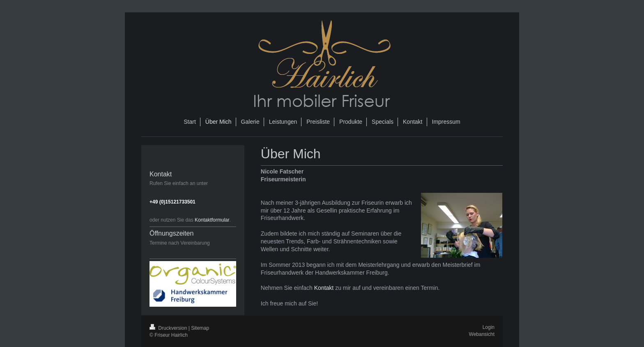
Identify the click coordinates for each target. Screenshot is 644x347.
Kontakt (324, 288)
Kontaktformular (212, 220)
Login (489, 327)
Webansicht (482, 334)
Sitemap (200, 328)
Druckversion (169, 328)
